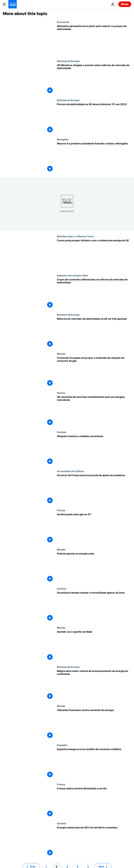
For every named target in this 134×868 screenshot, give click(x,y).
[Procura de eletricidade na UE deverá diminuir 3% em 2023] (94, 118)
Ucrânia (62, 432)
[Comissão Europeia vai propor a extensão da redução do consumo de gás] (94, 372)
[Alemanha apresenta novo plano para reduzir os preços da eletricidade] (94, 40)
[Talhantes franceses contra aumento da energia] (94, 724)
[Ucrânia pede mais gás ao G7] (94, 528)
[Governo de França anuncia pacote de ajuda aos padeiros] (94, 489)
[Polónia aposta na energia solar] (94, 568)
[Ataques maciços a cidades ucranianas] (94, 450)
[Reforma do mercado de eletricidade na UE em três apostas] (94, 333)
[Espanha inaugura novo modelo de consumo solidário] (94, 763)
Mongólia (63, 139)
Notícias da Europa (68, 61)
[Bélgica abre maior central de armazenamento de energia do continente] (94, 685)
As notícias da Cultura (70, 471)
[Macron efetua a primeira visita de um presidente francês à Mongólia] (94, 157)
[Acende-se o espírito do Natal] (94, 646)
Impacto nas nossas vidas (72, 275)
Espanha (62, 745)
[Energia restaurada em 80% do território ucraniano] (94, 841)
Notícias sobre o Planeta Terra (75, 236)
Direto (125, 4)
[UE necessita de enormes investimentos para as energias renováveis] (94, 411)
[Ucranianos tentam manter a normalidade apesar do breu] (94, 607)
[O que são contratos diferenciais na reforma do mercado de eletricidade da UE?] (94, 293)
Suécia (61, 393)
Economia (63, 22)
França (61, 510)
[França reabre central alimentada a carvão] (94, 802)
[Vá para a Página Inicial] (13, 4)
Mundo (61, 354)
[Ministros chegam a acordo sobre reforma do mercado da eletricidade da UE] (94, 79)
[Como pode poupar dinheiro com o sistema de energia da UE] (94, 254)
